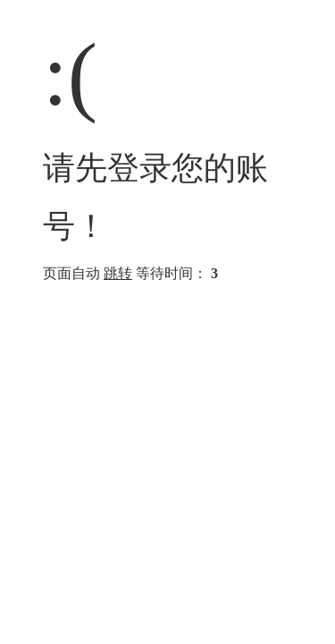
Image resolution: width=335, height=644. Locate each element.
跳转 (118, 273)
